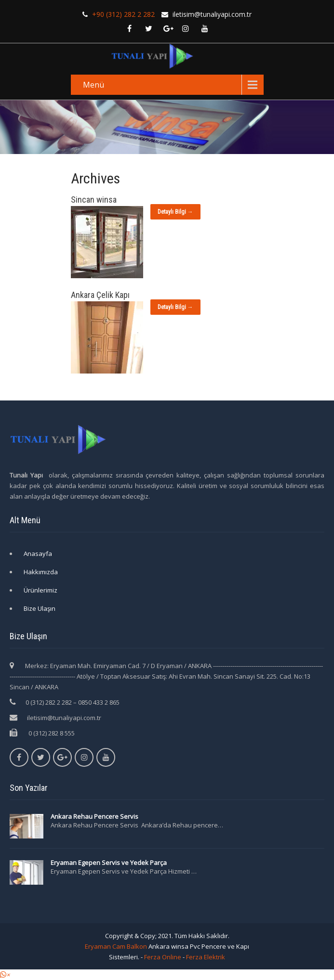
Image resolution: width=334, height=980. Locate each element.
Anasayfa (38, 554)
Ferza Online (163, 957)
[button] (5, 975)
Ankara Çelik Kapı (100, 295)
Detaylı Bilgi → (175, 212)
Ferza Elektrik (206, 957)
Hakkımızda (41, 572)
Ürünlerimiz (40, 590)
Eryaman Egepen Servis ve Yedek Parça (109, 863)
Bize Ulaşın (40, 608)
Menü (94, 85)
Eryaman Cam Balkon (116, 946)
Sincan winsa (94, 200)
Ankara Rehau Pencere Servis (95, 816)
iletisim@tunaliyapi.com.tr (64, 718)
